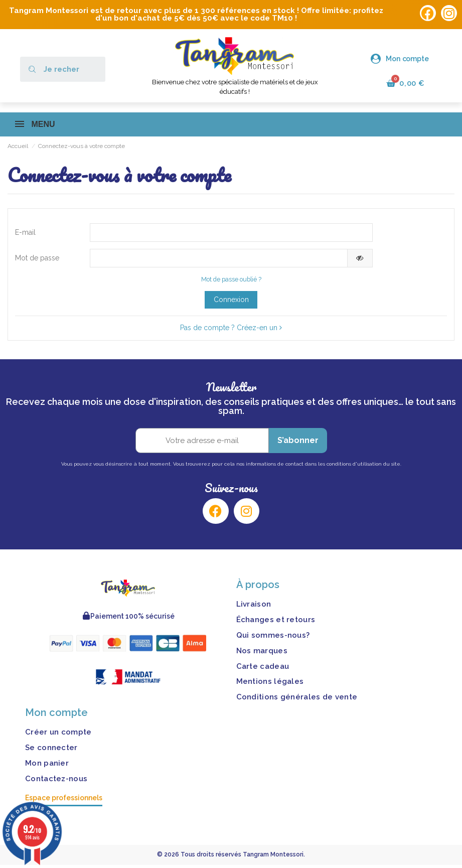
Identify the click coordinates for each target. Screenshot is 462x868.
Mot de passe (37, 260)
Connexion (231, 303)
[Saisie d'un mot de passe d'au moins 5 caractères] (219, 260)
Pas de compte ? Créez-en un (231, 331)
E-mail (25, 233)
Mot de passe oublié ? (231, 282)
